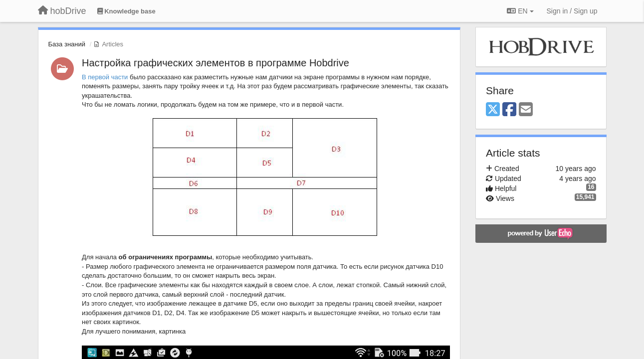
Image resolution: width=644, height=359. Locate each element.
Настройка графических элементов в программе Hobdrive (215, 63)
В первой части (105, 77)
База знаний (67, 44)
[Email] (526, 110)
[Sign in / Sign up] (572, 11)
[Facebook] (509, 110)
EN (520, 11)
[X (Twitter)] (493, 110)
